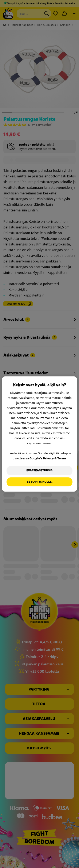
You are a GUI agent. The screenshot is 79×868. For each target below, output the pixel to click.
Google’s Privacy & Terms (48, 458)
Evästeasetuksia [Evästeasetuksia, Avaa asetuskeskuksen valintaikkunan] (39, 470)
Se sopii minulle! (40, 482)
